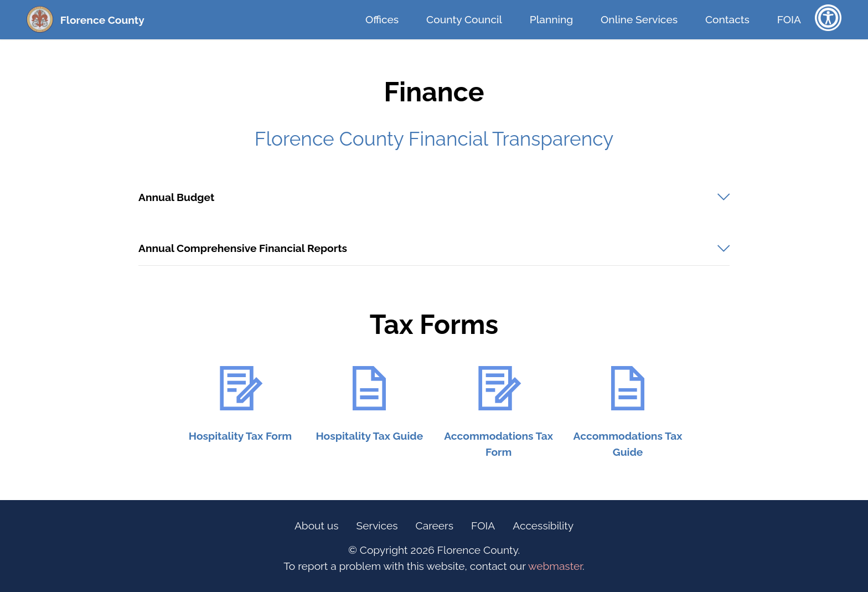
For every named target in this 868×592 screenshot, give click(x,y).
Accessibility (543, 526)
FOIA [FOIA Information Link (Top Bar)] (789, 19)
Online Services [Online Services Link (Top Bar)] (639, 19)
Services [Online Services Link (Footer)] (377, 526)
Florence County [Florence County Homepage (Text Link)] (102, 20)
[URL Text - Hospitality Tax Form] (240, 436)
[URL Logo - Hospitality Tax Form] (240, 388)
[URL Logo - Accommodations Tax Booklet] (627, 388)
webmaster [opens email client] (555, 566)
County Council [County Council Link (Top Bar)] (464, 19)
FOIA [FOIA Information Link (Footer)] (483, 526)
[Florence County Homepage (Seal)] (40, 19)
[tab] (434, 197)
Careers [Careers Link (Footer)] (435, 526)
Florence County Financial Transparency (434, 139)
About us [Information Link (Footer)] (317, 526)
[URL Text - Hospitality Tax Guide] (370, 436)
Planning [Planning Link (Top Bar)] (551, 19)
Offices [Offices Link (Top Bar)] (382, 19)
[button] (434, 197)
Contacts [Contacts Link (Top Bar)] (727, 19)
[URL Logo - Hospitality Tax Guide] (370, 388)
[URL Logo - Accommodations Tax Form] (498, 388)
